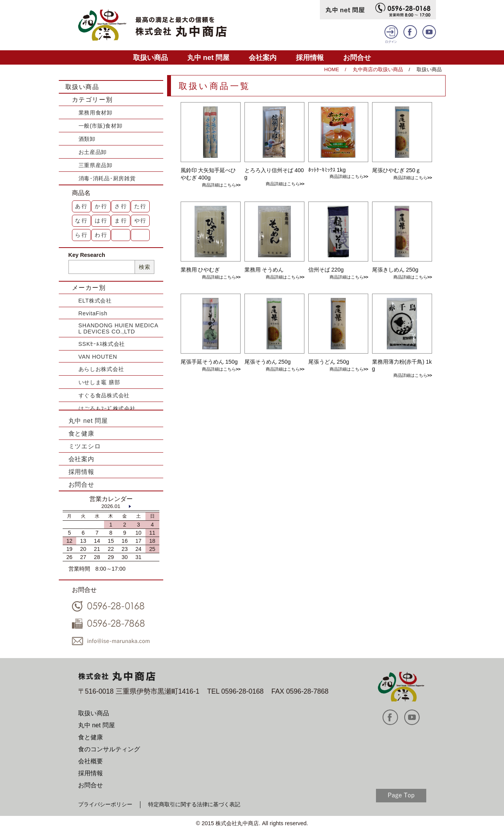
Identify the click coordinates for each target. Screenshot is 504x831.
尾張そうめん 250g (268, 362)
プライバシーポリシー (105, 804)
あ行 (82, 206)
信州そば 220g (326, 270)
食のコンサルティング (109, 749)
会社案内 (263, 57)
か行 (101, 206)
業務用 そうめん (264, 270)
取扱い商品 (150, 57)
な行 (82, 221)
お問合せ (357, 57)
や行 (141, 221)
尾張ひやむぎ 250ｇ (396, 170)
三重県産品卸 (96, 165)
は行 (101, 221)
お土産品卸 (93, 152)
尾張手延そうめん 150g (209, 362)
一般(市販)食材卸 (101, 126)
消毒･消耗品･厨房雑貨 (107, 178)
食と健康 (81, 433)
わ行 (101, 235)
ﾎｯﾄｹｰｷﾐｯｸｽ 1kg (327, 170)
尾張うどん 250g (329, 362)
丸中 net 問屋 (208, 57)
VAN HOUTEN (98, 357)
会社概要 (91, 761)
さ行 (121, 206)
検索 (144, 267)
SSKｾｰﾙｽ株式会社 (102, 344)
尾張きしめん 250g (395, 270)
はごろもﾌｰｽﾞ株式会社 (107, 409)
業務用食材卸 (96, 113)
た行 (141, 206)
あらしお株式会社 (101, 369)
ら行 (82, 235)
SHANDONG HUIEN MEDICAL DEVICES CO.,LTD (119, 328)
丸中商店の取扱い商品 (378, 69)
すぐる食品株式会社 (104, 395)
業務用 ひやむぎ (200, 270)
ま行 (121, 221)
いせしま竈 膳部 (99, 382)
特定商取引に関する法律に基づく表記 (194, 804)
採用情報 (310, 57)
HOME (331, 69)
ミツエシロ (85, 446)
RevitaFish (93, 313)
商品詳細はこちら (219, 185)
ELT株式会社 (95, 301)
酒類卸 (87, 139)
